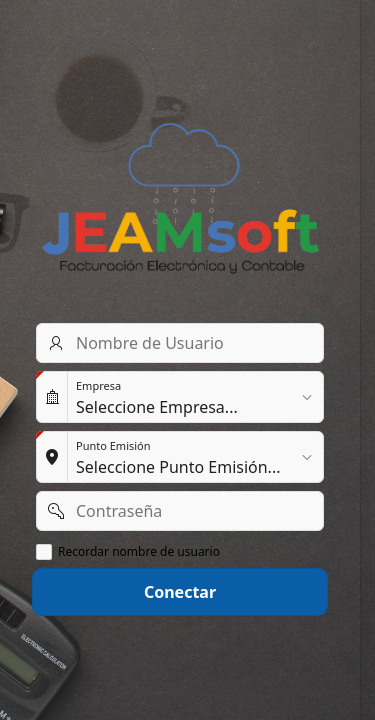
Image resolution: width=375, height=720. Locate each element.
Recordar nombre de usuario (139, 552)
